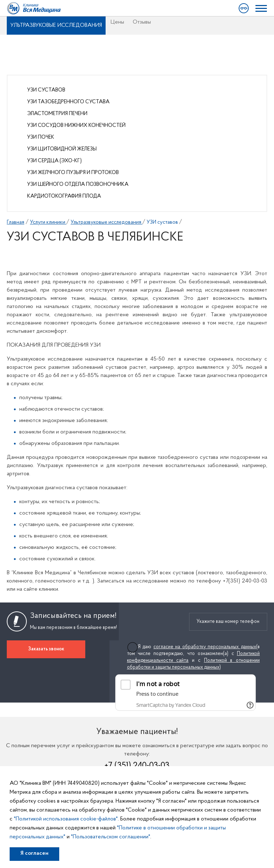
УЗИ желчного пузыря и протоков (73, 173)
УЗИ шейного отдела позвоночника (78, 185)
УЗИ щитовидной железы (62, 149)
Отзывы (142, 22)
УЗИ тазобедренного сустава (68, 102)
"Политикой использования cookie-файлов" (66, 819)
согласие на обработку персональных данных (205, 647)
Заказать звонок (46, 649)
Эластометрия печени (57, 114)
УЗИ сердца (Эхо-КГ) (54, 161)
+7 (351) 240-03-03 (137, 766)
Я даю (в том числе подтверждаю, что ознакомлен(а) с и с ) (193, 657)
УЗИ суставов (46, 90)
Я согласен (34, 853)
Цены (117, 22)
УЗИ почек (41, 137)
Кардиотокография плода (64, 196)
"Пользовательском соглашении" (111, 837)
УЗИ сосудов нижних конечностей (76, 126)
